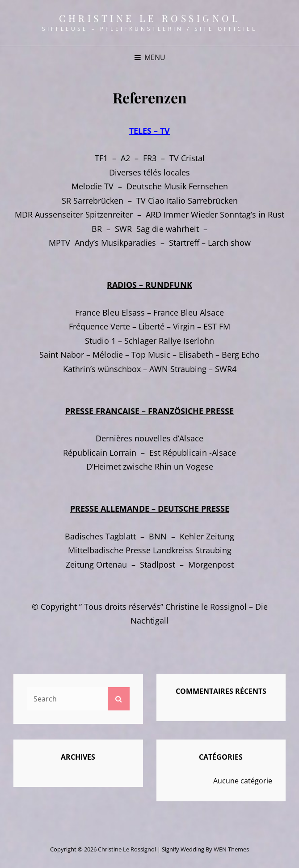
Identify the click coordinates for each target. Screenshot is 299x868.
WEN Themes (231, 849)
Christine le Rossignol (149, 18)
